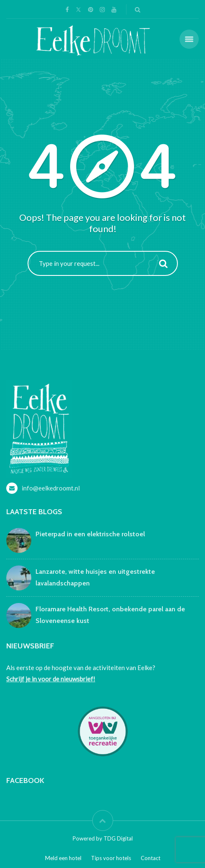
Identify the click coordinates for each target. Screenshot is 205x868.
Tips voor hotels (111, 858)
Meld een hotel (63, 858)
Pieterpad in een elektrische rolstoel (90, 534)
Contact (151, 858)
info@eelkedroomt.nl (51, 488)
